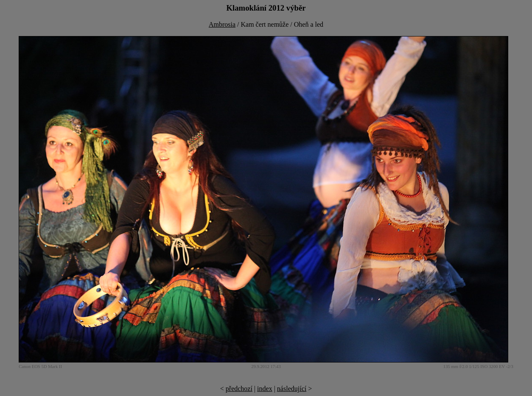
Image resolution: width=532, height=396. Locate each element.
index (265, 389)
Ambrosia (222, 24)
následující (292, 389)
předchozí (239, 389)
